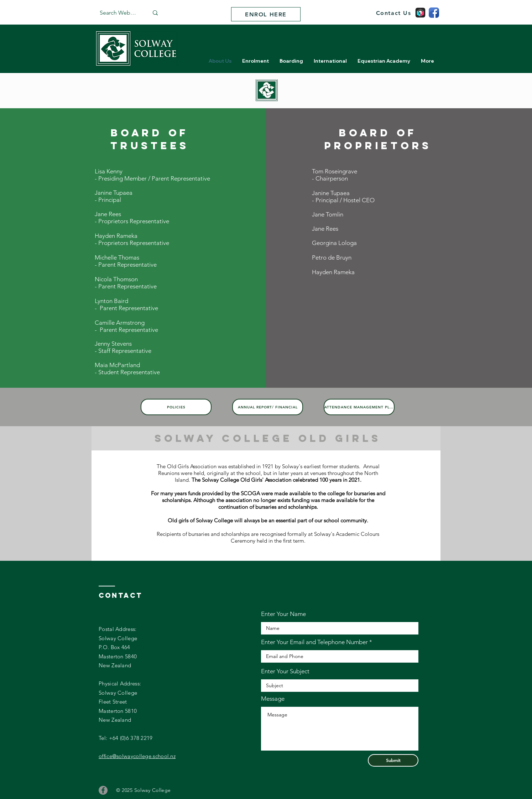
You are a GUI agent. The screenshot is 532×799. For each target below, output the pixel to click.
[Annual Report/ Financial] (268, 407)
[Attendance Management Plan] (359, 407)
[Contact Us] (393, 13)
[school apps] (420, 13)
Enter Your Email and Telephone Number (314, 642)
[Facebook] (103, 790)
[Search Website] (119, 13)
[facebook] (434, 13)
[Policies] (176, 407)
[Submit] (393, 760)
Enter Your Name (283, 614)
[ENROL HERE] (266, 14)
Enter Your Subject (285, 671)
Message (273, 699)
